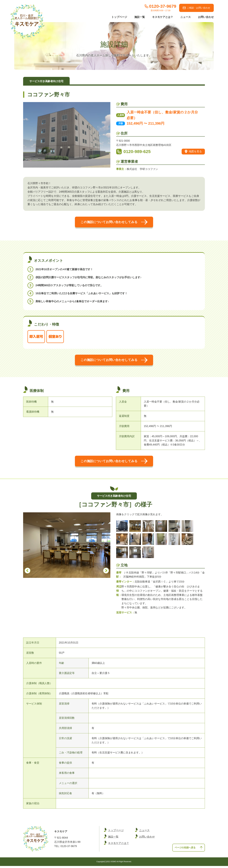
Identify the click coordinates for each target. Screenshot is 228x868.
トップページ (119, 17)
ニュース (186, 17)
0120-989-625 (137, 151)
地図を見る (193, 151)
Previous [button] (27, 572)
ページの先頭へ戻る (188, 849)
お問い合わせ (206, 17)
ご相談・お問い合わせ (196, 8)
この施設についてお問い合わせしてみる (114, 222)
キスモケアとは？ (163, 17)
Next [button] (106, 572)
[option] (67, 547)
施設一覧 (140, 17)
